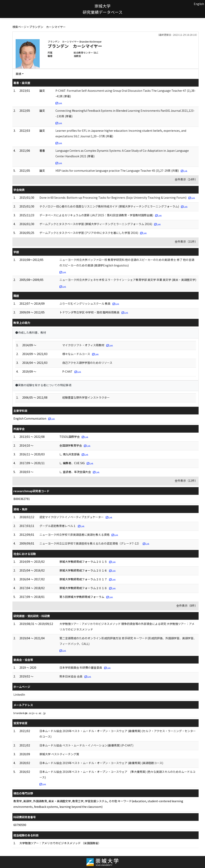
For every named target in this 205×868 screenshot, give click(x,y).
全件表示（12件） (186, 481)
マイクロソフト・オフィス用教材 (83, 345)
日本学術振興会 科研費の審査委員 (81, 667)
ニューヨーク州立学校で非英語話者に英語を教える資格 (74, 535)
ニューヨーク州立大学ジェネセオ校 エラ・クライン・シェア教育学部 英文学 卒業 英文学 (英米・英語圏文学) (128, 280)
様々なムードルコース (76, 354)
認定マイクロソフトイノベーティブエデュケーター (72, 517)
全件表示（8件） (187, 606)
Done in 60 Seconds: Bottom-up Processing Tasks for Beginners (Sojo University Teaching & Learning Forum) (113, 198)
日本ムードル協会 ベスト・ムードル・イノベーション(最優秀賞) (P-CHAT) (86, 745)
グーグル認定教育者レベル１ (58, 526)
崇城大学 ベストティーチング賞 (59, 754)
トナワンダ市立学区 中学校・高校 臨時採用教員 (89, 312)
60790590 (20, 825)
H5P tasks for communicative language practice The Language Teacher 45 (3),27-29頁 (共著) (117, 171)
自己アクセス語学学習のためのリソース (87, 363)
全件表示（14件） (186, 179)
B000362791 (22, 499)
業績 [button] (18, 74)
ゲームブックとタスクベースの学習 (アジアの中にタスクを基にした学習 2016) (89, 233)
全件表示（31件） (186, 241)
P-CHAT (67, 371)
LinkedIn (19, 694)
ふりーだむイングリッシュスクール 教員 (85, 303)
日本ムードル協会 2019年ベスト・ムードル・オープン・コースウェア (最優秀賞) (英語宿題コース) (101, 763)
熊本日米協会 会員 (71, 676)
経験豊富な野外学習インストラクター (86, 397)
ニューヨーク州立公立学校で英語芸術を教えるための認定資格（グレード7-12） (90, 543)
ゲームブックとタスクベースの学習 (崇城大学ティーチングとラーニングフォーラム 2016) (96, 224)
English (199, 4)
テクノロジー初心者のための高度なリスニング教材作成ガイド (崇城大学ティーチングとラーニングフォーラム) (109, 206)
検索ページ (19, 27)
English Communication (30, 418)
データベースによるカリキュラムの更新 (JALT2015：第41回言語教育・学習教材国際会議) (96, 215)
